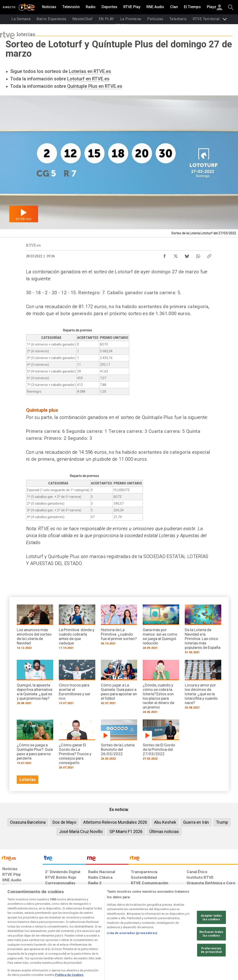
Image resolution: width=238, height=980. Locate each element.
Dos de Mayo (64, 822)
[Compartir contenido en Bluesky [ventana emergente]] (187, 255)
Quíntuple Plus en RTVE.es (94, 86)
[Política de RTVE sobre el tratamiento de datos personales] (40, 944)
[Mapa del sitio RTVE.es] (167, 944)
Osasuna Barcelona (28, 822)
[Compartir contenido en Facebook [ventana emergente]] (165, 255)
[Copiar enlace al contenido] (209, 255)
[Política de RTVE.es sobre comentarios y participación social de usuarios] (217, 944)
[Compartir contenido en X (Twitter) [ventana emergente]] (176, 255)
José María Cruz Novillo (81, 831)
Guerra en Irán (196, 822)
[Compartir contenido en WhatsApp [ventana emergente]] (198, 255)
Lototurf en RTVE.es (88, 79)
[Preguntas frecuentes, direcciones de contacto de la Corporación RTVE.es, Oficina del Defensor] (186, 944)
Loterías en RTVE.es (90, 71)
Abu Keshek (165, 822)
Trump (222, 822)
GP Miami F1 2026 (126, 831)
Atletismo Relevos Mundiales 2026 (115, 822)
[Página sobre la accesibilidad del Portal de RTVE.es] (144, 944)
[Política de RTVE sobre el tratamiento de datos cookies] (76, 944)
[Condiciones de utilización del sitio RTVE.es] (10, 944)
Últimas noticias (164, 831)
